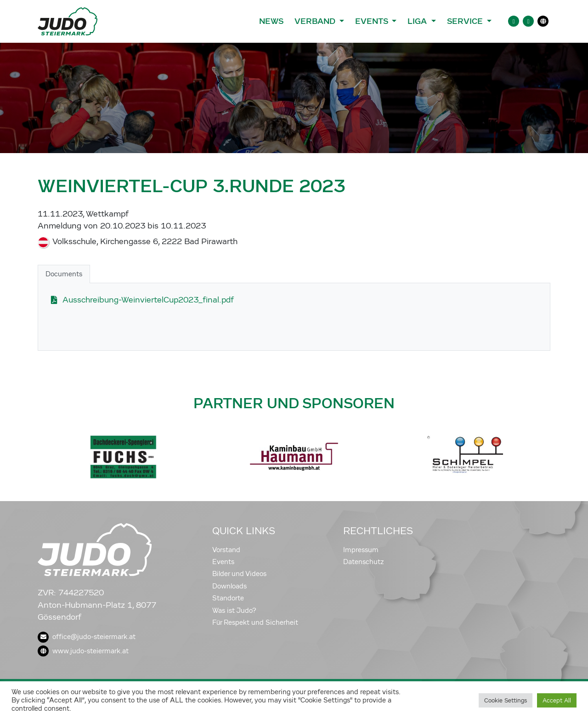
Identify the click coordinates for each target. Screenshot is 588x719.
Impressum (361, 550)
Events (223, 562)
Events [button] (373, 21)
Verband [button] (316, 21)
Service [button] (466, 21)
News (271, 21)
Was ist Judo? (234, 611)
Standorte (228, 598)
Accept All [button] (557, 700)
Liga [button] (418, 21)
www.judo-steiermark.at (83, 651)
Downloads (229, 586)
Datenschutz (364, 562)
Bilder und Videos (239, 574)
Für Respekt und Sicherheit (255, 622)
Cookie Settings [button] (506, 700)
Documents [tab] (64, 274)
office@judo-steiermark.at (87, 637)
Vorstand (226, 550)
